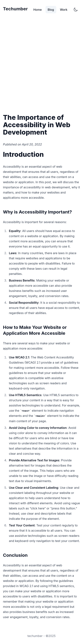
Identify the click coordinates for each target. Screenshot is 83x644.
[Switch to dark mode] (76, 10)
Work (64, 10)
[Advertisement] (41, 65)
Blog (51, 10)
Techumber (15, 9)
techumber (35, 636)
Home (37, 10)
